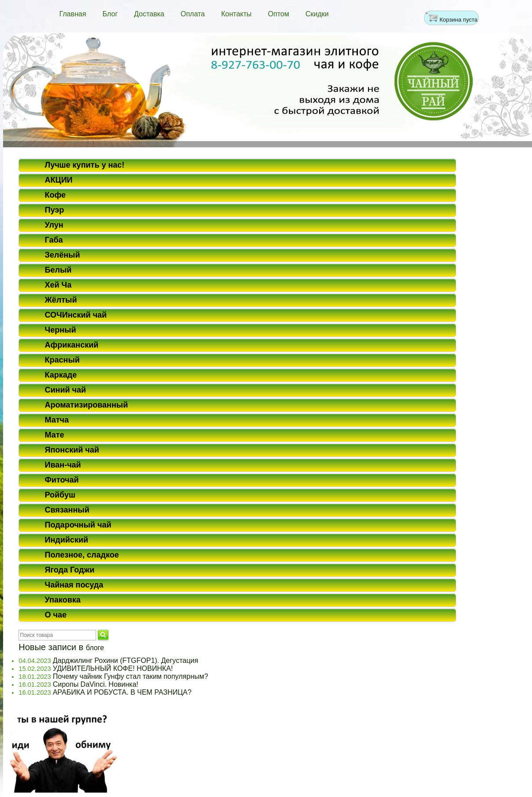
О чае (56, 615)
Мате (55, 435)
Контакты (236, 14)
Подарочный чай (78, 525)
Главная (73, 14)
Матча (57, 420)
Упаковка (63, 600)
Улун (54, 225)
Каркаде (61, 375)
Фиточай (62, 480)
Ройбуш (60, 495)
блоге (95, 648)
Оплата (193, 14)
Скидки (317, 14)
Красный (62, 360)
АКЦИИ (59, 180)
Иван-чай (63, 465)
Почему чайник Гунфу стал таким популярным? (130, 676)
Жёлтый (61, 300)
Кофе (56, 195)
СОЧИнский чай (76, 315)
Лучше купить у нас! (85, 165)
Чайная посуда (74, 585)
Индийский (67, 540)
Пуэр (55, 210)
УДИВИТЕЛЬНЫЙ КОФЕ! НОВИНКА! (113, 668)
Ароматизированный (87, 405)
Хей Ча (58, 285)
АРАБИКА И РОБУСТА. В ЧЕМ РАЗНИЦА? (122, 692)
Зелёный (63, 255)
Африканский (72, 345)
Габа (54, 240)
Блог (110, 14)
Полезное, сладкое (82, 555)
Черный (61, 330)
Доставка (149, 14)
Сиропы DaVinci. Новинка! (96, 684)
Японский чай (72, 450)
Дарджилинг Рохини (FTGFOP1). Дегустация (126, 660)
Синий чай (66, 390)
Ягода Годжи (70, 570)
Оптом (279, 14)
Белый (58, 270)
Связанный (67, 510)
